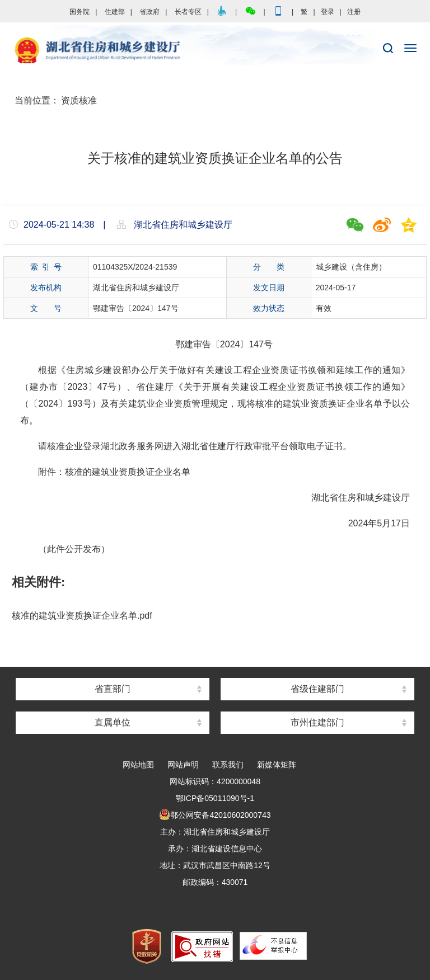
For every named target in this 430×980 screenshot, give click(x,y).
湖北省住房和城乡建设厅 (215, 51)
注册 (354, 12)
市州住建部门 (317, 722)
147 (256, 344)
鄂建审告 (193, 344)
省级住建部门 (317, 689)
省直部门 (113, 689)
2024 (230, 344)
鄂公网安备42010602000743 (215, 815)
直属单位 (113, 722)
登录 (328, 12)
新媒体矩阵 (277, 765)
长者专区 (188, 12)
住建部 (115, 12)
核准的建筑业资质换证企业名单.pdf (82, 616)
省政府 (149, 12)
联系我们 (228, 765)
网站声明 (183, 765)
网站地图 (138, 765)
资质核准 (79, 100)
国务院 (80, 12)
